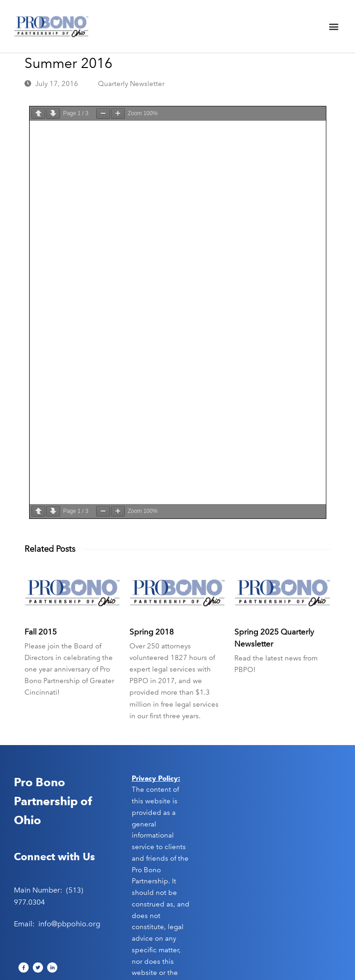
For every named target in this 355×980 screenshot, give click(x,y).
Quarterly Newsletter (131, 84)
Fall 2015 (41, 631)
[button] (334, 27)
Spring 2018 (152, 631)
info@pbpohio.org (69, 923)
